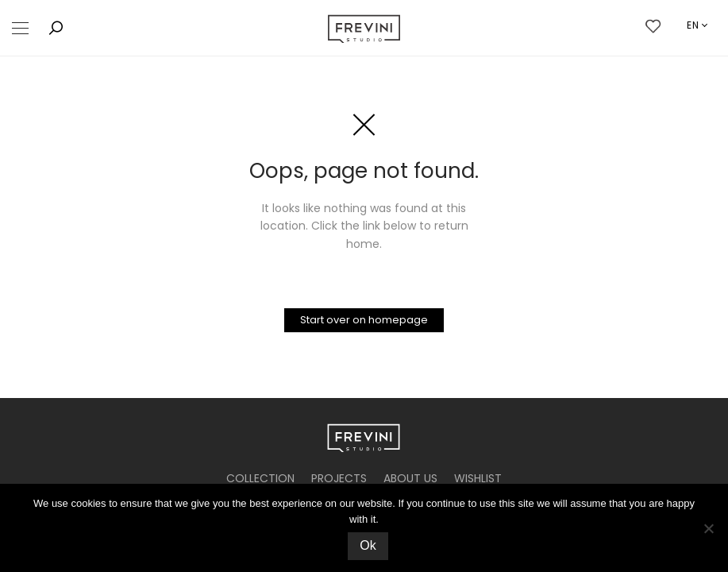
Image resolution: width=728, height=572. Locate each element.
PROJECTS (339, 478)
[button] (20, 29)
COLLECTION (260, 478)
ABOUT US (410, 478)
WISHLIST (478, 478)
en (693, 25)
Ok (368, 545)
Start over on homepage (364, 320)
